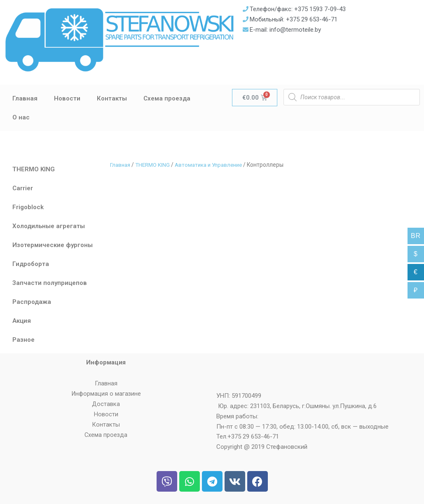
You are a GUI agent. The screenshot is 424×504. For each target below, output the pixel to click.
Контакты (112, 98)
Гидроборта (31, 264)
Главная (25, 98)
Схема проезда (167, 98)
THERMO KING (34, 169)
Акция (22, 321)
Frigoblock (28, 207)
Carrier (23, 188)
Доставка (106, 404)
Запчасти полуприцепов (50, 283)
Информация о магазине (106, 394)
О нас (21, 117)
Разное (23, 340)
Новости (67, 98)
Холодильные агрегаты (49, 226)
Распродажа (32, 302)
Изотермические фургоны (53, 245)
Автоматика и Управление (214, 165)
